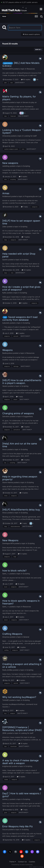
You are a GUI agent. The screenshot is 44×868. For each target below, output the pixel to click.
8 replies (23, 177)
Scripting (27, 166)
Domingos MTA (8, 543)
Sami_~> (6, 574)
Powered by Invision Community (22, 865)
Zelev (4, 227)
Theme (12, 862)
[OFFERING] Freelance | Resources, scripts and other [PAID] (22, 729)
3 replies (26, 460)
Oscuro (5, 829)
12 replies (22, 554)
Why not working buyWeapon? (19, 697)
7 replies (26, 237)
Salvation (6, 416)
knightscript (7, 766)
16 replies (20, 584)
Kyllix (4, 293)
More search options (31, 34)
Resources (31, 69)
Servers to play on (30, 102)
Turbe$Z (6, 700)
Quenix (5, 260)
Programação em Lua (33, 196)
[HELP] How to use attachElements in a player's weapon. (22, 382)
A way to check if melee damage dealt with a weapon (20, 762)
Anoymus (6, 637)
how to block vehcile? (14, 571)
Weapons (7, 350)
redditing (6, 166)
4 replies (24, 493)
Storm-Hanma (8, 482)
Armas (6, 193)
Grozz (5, 449)
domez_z (6, 799)
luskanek (6, 323)
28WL (5, 733)
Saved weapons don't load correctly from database (20, 318)
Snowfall (6, 102)
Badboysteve (7, 353)
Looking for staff (30, 136)
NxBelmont (7, 196)
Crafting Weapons (12, 634)
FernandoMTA (8, 69)
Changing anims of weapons (18, 413)
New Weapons (10, 540)
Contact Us (22, 862)
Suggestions (28, 416)
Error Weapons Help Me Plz (18, 826)
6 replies (20, 710)
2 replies (20, 333)
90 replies (26, 79)
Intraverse (6, 136)
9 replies (20, 617)
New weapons (10, 163)
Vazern (5, 386)
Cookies (32, 862)
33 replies (26, 270)
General (26, 637)
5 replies (23, 303)
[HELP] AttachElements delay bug (21, 510)
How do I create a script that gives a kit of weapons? (21, 288)
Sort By (38, 50)
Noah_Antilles (7, 670)
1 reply (24, 207)
